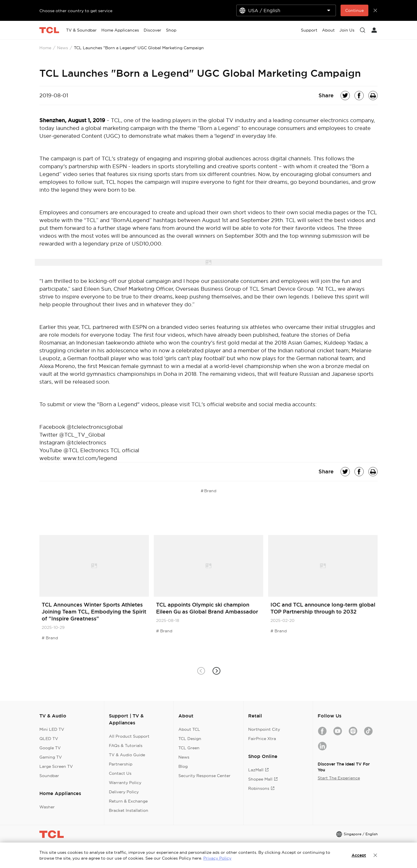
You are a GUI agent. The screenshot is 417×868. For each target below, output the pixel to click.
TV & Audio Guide (127, 755)
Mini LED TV (52, 729)
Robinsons (261, 788)
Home (45, 48)
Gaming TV (51, 757)
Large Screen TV (56, 766)
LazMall (258, 770)
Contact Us (120, 773)
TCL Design (190, 739)
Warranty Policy (125, 783)
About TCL (189, 729)
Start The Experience (339, 778)
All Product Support (129, 736)
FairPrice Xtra (262, 739)
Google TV (50, 748)
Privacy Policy (217, 858)
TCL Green (189, 748)
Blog (183, 766)
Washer (47, 807)
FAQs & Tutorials (126, 746)
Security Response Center (204, 776)
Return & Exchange (128, 801)
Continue (354, 10)
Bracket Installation (129, 810)
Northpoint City (264, 729)
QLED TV (49, 739)
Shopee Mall (263, 779)
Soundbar (49, 776)
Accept (359, 855)
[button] (216, 671)
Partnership (121, 764)
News (63, 48)
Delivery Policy (124, 792)
